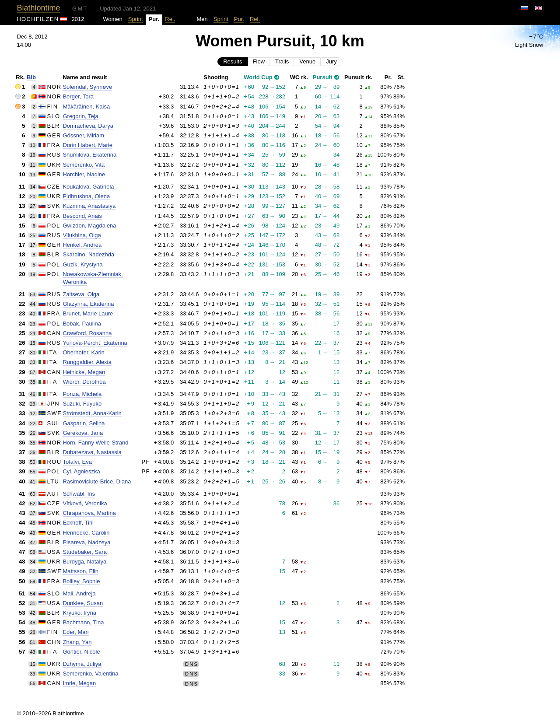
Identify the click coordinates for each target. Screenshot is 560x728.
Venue (307, 61)
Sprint (136, 19)
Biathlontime (38, 8)
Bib (31, 77)
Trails (282, 61)
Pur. (239, 19)
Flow (259, 61)
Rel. (170, 19)
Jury (331, 61)
